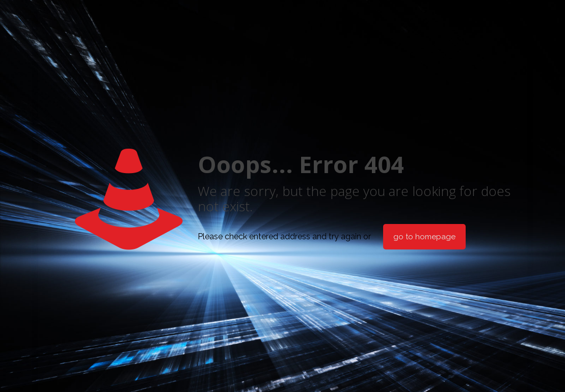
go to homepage (424, 237)
